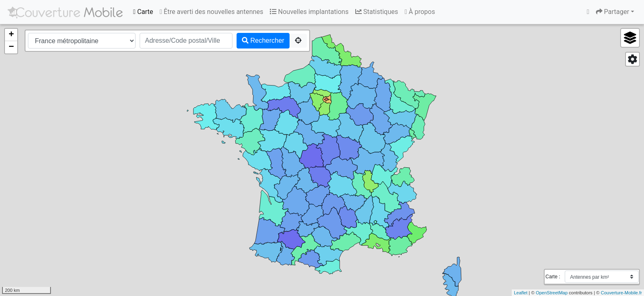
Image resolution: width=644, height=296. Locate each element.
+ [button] (11, 35)
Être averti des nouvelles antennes (212, 12)
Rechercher (263, 40)
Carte (143, 12)
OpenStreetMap (552, 293)
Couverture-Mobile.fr (621, 293)
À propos (420, 12)
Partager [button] (613, 12)
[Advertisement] (307, 277)
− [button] (11, 47)
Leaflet (521, 293)
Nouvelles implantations (309, 12)
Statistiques (377, 12)
